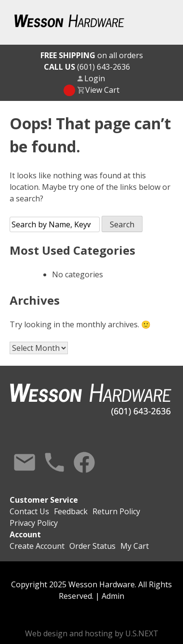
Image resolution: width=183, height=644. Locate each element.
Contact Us (25, 462)
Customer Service (44, 500)
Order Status (92, 546)
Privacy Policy (34, 523)
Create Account (37, 546)
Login (95, 78)
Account (25, 534)
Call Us (54, 462)
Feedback (71, 511)
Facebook (84, 462)
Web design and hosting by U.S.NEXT (92, 633)
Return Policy (116, 511)
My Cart (135, 546)
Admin (113, 596)
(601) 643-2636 (87, 67)
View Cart (102, 90)
